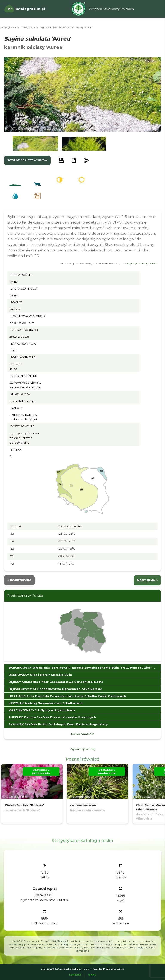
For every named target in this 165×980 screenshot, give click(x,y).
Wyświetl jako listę (83, 749)
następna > (147, 580)
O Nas (92, 975)
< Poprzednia (19, 580)
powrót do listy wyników (27, 160)
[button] (35, 144)
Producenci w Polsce (25, 596)
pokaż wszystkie (82, 733)
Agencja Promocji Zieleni (142, 263)
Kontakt (75, 975)
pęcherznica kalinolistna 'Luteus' (44, 900)
